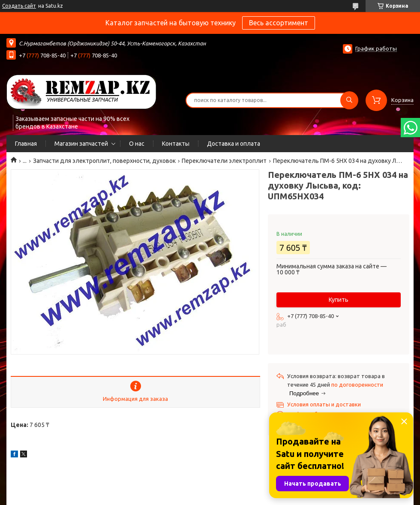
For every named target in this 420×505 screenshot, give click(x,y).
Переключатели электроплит (224, 161)
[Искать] (349, 100)
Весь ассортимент (279, 23)
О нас (137, 144)
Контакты (176, 144)
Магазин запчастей (81, 144)
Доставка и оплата (234, 144)
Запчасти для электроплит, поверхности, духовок (104, 161)
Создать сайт (19, 6)
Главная (26, 144)
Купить (339, 300)
